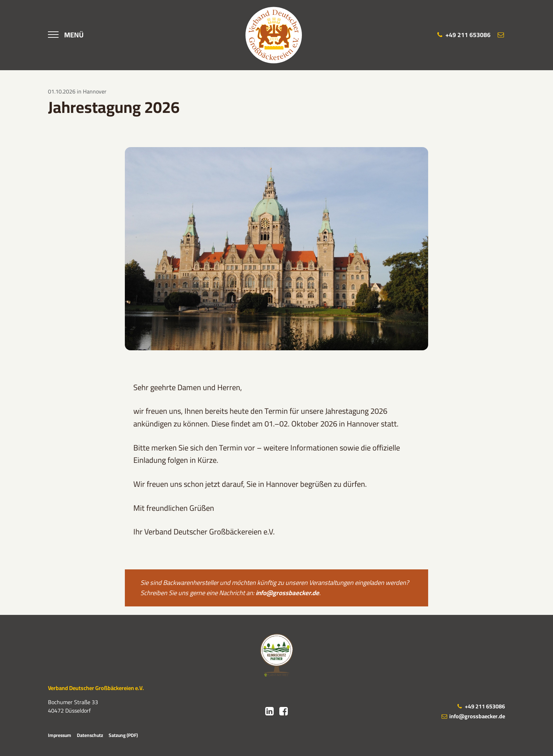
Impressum (60, 735)
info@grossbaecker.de (287, 593)
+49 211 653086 (481, 706)
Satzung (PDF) (123, 735)
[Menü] (66, 35)
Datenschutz (90, 735)
